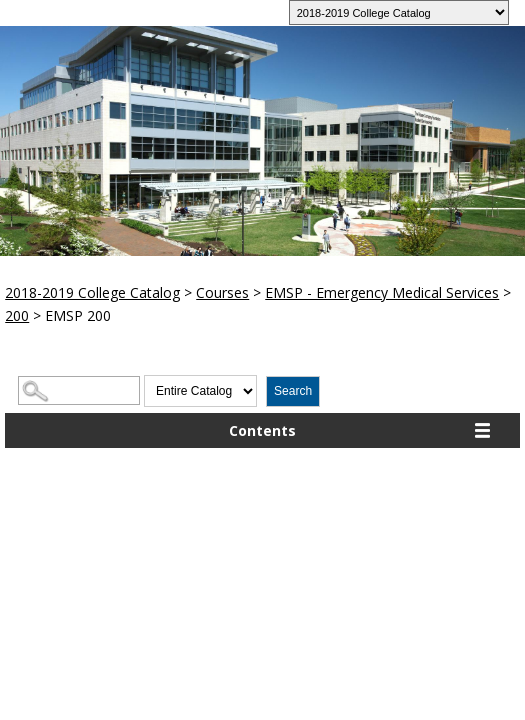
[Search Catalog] (79, 390)
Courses (222, 292)
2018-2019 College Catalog (92, 292)
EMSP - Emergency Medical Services (382, 292)
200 (17, 315)
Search (293, 391)
